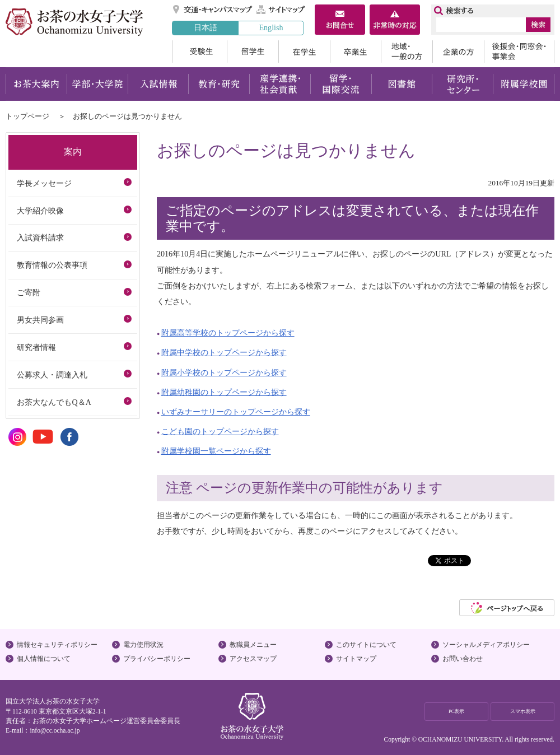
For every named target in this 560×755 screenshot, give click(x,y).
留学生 (253, 52)
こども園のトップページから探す (220, 431)
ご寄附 (29, 292)
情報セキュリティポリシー (57, 645)
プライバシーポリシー (157, 659)
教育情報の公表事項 (52, 265)
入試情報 (158, 84)
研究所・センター (463, 84)
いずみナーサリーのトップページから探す (236, 412)
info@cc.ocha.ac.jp (55, 730)
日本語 (206, 27)
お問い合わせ (463, 659)
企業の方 (458, 52)
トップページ (27, 116)
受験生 (199, 52)
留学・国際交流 (341, 84)
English (271, 27)
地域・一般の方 (407, 52)
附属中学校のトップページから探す (224, 352)
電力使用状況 (143, 645)
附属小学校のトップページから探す (224, 372)
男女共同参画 (40, 320)
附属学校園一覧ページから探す (216, 451)
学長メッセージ (44, 183)
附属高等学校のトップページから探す (228, 333)
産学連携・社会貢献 (280, 84)
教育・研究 (219, 84)
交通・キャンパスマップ (213, 10)
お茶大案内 (36, 84)
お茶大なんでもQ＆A (54, 402)
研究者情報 (36, 347)
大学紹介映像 (40, 211)
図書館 (402, 84)
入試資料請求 (40, 237)
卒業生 (355, 52)
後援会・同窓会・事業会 (519, 52)
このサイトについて (366, 645)
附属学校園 (524, 84)
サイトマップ (281, 10)
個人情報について (44, 659)
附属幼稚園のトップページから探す (224, 392)
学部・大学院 (97, 84)
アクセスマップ (253, 659)
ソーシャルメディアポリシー (486, 645)
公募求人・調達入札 (52, 375)
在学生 (304, 52)
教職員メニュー (253, 645)
